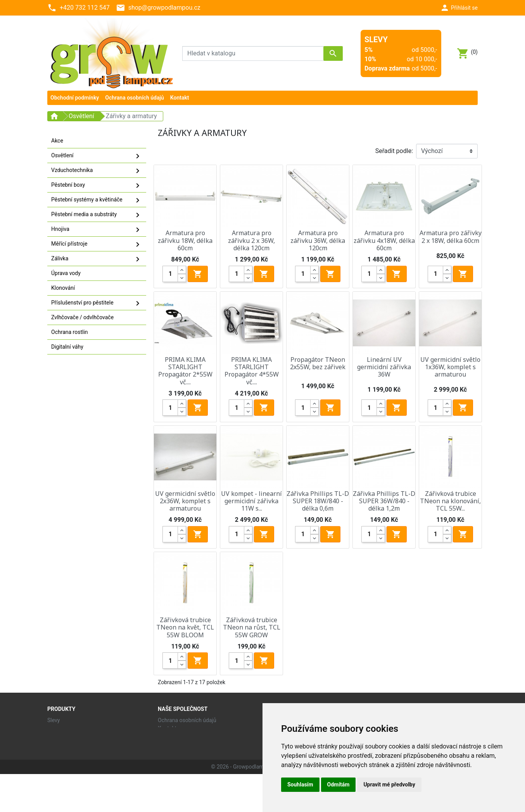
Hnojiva (97, 230)
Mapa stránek (174, 736)
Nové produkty (65, 728)
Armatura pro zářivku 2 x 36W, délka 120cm (251, 240)
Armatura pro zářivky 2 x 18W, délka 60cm (451, 237)
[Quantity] (170, 274)
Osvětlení (97, 156)
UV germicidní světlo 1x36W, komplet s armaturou (450, 367)
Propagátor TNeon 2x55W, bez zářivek (318, 363)
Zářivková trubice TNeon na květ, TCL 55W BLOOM (185, 627)
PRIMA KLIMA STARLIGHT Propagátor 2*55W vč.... (185, 371)
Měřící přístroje (97, 244)
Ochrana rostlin (70, 332)
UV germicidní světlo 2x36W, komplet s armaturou (185, 501)
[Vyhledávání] (262, 53)
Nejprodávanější (67, 736)
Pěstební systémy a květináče (97, 200)
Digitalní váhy (67, 347)
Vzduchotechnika (97, 171)
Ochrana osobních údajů (187, 720)
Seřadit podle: (394, 151)
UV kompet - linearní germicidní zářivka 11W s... (251, 501)
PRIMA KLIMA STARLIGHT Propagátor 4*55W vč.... (252, 371)
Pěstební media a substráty (97, 215)
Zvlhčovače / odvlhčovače (82, 317)
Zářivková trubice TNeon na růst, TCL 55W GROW (252, 627)
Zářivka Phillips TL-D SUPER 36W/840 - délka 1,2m (384, 501)
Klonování (63, 288)
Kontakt (167, 728)
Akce (57, 141)
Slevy (54, 720)
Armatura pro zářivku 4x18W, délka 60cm (384, 240)
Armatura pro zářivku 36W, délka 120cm (318, 240)
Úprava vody (66, 273)
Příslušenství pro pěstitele (97, 303)
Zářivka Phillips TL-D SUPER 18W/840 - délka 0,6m (318, 501)
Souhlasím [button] (300, 784)
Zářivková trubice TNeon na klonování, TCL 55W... (450, 501)
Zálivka (97, 259)
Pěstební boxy (97, 186)
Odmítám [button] (338, 784)
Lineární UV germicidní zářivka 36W (384, 367)
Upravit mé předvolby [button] (389, 784)
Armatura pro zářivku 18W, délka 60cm (185, 240)
